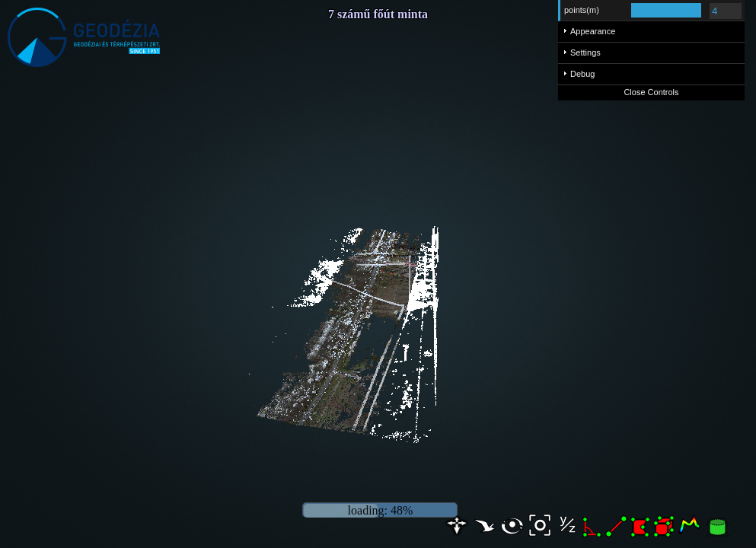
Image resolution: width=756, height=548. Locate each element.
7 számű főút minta (378, 14)
